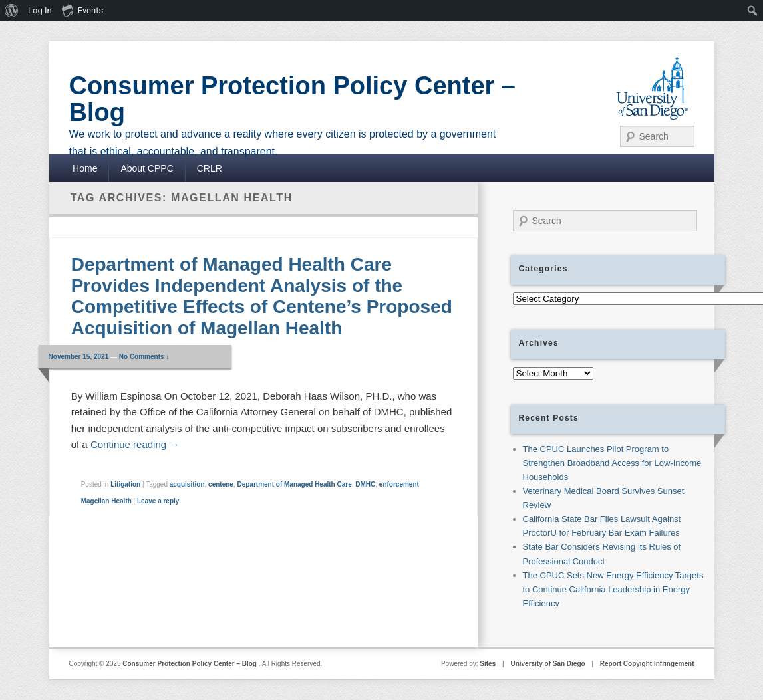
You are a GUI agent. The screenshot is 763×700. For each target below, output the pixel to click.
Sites (488, 664)
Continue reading (135, 444)
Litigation (125, 484)
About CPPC (147, 168)
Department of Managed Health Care (294, 484)
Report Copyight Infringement (647, 664)
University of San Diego (547, 664)
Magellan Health (106, 501)
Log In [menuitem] (40, 10)
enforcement (399, 484)
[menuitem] (12, 11)
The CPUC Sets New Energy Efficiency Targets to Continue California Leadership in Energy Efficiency (613, 589)
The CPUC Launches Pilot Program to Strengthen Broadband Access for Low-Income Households (612, 463)
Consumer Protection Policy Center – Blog (293, 99)
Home (85, 168)
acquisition (187, 484)
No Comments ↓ (144, 357)
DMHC (365, 484)
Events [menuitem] (82, 10)
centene (221, 484)
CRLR (210, 168)
